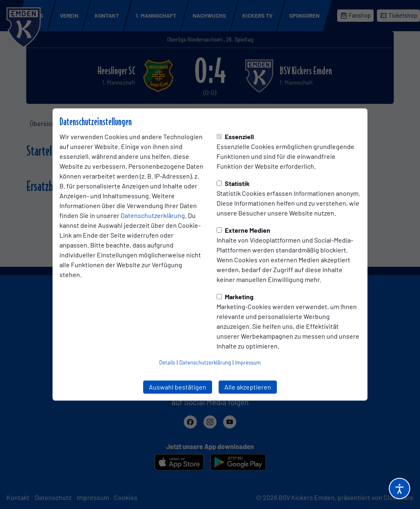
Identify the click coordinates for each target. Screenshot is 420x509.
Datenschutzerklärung (153, 215)
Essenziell (235, 136)
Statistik (233, 183)
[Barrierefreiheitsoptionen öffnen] (399, 488)
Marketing (235, 297)
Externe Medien (243, 230)
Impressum (248, 362)
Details (167, 362)
